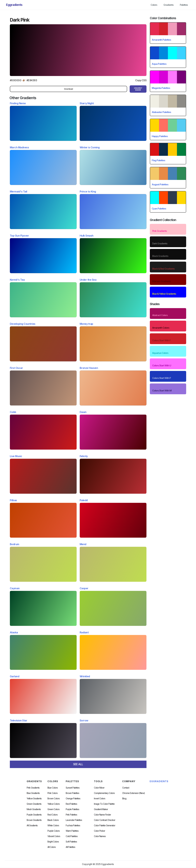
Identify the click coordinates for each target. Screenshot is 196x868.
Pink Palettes (71, 815)
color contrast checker (105, 820)
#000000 (16, 80)
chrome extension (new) (134, 793)
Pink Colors (53, 793)
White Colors (53, 825)
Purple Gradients (34, 815)
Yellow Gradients (34, 799)
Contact (126, 788)
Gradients (168, 5)
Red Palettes (71, 804)
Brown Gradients (34, 820)
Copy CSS (141, 80)
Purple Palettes (72, 809)
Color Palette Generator (105, 825)
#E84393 (32, 80)
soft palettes (71, 842)
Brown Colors (54, 799)
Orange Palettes (73, 799)
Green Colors (53, 809)
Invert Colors (100, 799)
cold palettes (72, 836)
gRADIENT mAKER (138, 89)
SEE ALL (78, 764)
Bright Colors (53, 842)
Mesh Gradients (34, 809)
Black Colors (53, 820)
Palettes (184, 5)
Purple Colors (54, 831)
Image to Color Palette (104, 804)
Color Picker (100, 831)
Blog (124, 799)
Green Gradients (34, 804)
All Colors (52, 847)
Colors (154, 5)
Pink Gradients (33, 788)
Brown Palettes (72, 793)
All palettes (70, 847)
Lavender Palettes (74, 820)
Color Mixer (99, 788)
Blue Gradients (33, 793)
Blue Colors (53, 788)
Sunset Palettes (73, 788)
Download (68, 89)
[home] (14, 5)
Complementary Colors (104, 793)
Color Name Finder (102, 815)
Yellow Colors (54, 804)
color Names (100, 836)
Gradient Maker (101, 809)
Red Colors (53, 815)
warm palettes (72, 831)
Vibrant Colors (54, 836)
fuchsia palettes (73, 825)
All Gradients (32, 825)
